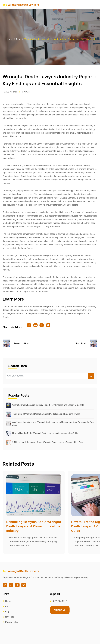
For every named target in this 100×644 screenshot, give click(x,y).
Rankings (10, 617)
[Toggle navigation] (94, 5)
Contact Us (60, 610)
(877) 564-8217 (60, 601)
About (8, 606)
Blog (18, 39)
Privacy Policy (12, 622)
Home (9, 39)
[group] (34, 512)
